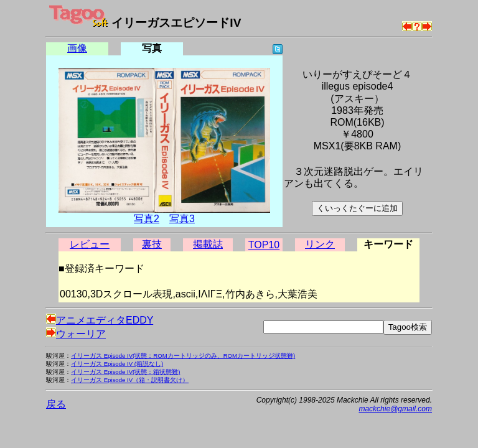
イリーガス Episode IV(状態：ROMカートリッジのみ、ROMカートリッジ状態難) (183, 356)
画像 (77, 48)
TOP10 (264, 245)
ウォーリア (76, 334)
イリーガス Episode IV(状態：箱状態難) (125, 372)
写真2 (147, 219)
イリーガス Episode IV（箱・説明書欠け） (130, 380)
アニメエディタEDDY (100, 320)
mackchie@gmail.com (395, 409)
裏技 (152, 244)
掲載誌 (208, 244)
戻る (56, 404)
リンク (320, 244)
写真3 (182, 219)
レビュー (90, 244)
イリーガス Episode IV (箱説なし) (117, 364)
